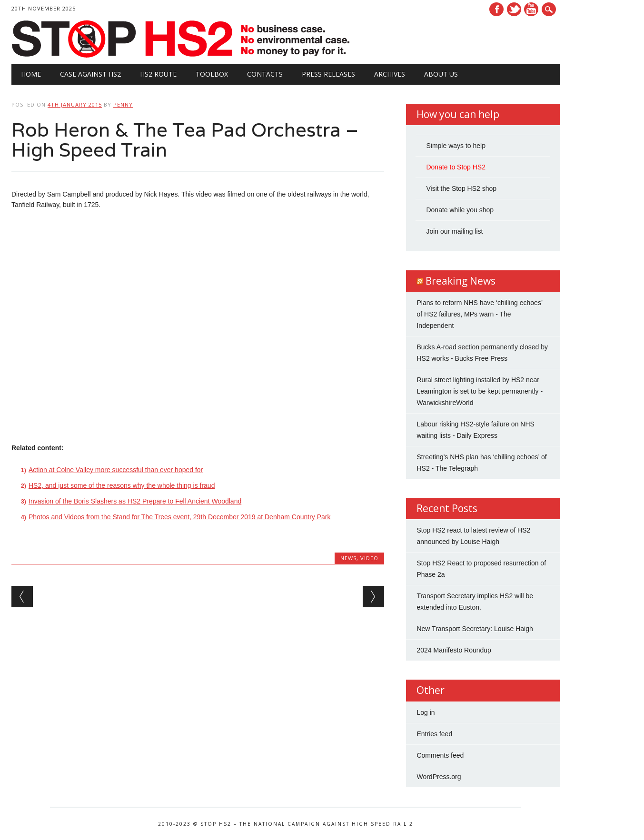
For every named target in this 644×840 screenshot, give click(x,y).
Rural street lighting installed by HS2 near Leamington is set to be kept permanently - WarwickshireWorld (480, 391)
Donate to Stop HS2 (456, 167)
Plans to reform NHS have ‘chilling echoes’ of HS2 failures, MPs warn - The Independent (479, 314)
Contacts (265, 74)
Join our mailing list (454, 231)
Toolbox (212, 74)
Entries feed (434, 734)
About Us (441, 74)
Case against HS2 (90, 74)
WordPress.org (439, 777)
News (348, 558)
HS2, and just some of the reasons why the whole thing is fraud (122, 485)
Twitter (514, 9)
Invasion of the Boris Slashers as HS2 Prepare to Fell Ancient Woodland (135, 501)
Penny (123, 104)
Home (31, 74)
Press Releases (328, 74)
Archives (390, 74)
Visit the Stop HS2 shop (461, 188)
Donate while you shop (460, 210)
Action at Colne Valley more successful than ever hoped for (116, 470)
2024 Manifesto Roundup (454, 650)
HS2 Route (158, 74)
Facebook (496, 9)
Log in (426, 712)
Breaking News (461, 281)
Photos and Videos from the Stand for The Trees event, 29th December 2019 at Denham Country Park (180, 517)
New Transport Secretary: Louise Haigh (475, 629)
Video (369, 558)
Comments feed (440, 755)
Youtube (531, 9)
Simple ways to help (456, 146)
